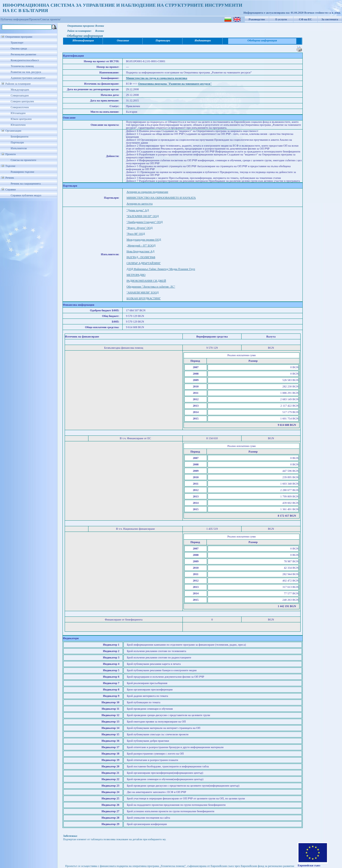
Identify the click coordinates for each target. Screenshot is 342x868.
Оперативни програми (19, 37)
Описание (123, 40)
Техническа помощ (22, 66)
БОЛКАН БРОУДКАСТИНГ (143, 298)
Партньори (17, 142)
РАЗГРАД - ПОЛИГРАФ (141, 257)
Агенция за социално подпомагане (147, 192)
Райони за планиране (18, 84)
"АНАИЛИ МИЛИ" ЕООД (142, 292)
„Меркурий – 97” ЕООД (141, 246)
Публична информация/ (15, 19)
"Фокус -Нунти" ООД (139, 228)
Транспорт (17, 43)
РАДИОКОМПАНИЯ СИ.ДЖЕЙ (146, 281)
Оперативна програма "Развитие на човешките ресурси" (175, 84)
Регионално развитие (24, 54)
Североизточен (20, 107)
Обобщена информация (262, 40)
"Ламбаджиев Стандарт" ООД (144, 222)
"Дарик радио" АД (138, 210)
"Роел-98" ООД (136, 234)
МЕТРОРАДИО (136, 275)
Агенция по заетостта (139, 204)
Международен (20, 90)
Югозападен (18, 113)
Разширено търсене (22, 172)
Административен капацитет (28, 78)
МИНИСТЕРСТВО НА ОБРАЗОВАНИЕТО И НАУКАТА (161, 198)
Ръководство (257, 19)
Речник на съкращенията (26, 184)
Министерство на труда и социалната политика (156, 78)
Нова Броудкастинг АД (140, 251)
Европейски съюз (309, 865)
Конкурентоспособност (25, 60)
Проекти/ (35, 19)
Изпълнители (19, 148)
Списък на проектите (24, 160)
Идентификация (83, 40)
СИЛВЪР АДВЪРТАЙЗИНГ (143, 263)
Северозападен (20, 95)
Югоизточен (18, 125)
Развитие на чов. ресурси (26, 72)
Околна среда (19, 48)
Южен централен (21, 119)
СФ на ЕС (305, 19)
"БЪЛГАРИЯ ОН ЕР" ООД (143, 216)
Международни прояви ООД (144, 240)
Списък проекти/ (50, 19)
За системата (330, 19)
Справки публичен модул (26, 195)
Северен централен (22, 101)
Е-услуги (281, 19)
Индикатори (203, 40)
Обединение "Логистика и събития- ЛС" (151, 287)
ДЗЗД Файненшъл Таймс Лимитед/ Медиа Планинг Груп (161, 269)
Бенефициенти (20, 137)
